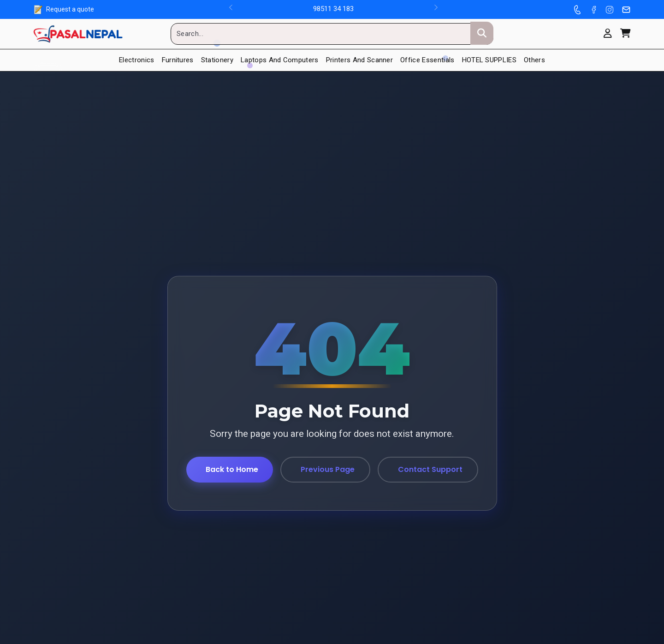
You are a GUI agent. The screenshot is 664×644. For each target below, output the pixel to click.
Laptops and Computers (280, 60)
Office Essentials (427, 60)
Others (534, 60)
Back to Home (232, 469)
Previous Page (328, 469)
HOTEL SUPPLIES (489, 60)
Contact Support (430, 469)
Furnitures (178, 60)
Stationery (217, 60)
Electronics (137, 60)
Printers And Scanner (359, 60)
